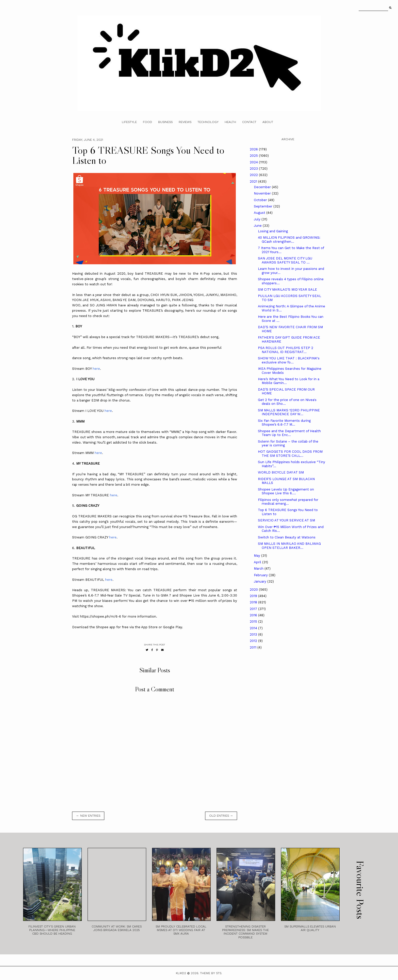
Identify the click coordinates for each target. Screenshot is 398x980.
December (263, 187)
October (261, 200)
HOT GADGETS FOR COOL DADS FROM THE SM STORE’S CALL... (290, 454)
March (259, 568)
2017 (254, 609)
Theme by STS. (211, 973)
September (264, 206)
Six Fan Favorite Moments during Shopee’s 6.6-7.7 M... (284, 423)
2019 (254, 596)
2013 (254, 634)
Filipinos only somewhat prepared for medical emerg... (288, 502)
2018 (254, 602)
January (261, 581)
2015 (254, 622)
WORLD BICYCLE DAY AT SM (281, 472)
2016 (254, 615)
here (96, 369)
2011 (254, 647)
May (258, 556)
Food (147, 122)
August (260, 213)
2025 (254, 156)
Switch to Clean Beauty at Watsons (287, 537)
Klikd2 (181, 973)
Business (165, 122)
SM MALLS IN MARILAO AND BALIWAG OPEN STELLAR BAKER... (289, 546)
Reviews (185, 122)
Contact (249, 122)
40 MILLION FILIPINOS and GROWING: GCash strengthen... (289, 240)
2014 (254, 628)
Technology (208, 122)
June (258, 226)
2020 (254, 590)
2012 (254, 641)
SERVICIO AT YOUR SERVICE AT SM (286, 520)
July (258, 219)
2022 (254, 175)
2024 (254, 162)
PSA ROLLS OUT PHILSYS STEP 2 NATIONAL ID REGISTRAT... (286, 350)
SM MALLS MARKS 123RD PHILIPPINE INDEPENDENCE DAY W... (289, 412)
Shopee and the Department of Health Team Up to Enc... (289, 433)
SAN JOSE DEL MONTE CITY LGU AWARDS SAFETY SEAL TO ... (285, 260)
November (263, 193)
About (268, 122)
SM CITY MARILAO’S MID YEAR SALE (287, 290)
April (258, 562)
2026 (254, 149)
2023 (254, 169)
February (261, 575)
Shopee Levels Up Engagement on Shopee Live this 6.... (286, 491)
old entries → (221, 816)
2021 (254, 181)
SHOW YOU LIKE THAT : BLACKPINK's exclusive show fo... (289, 360)
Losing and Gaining (273, 231)
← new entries (88, 816)
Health (230, 122)
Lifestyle (129, 122)
